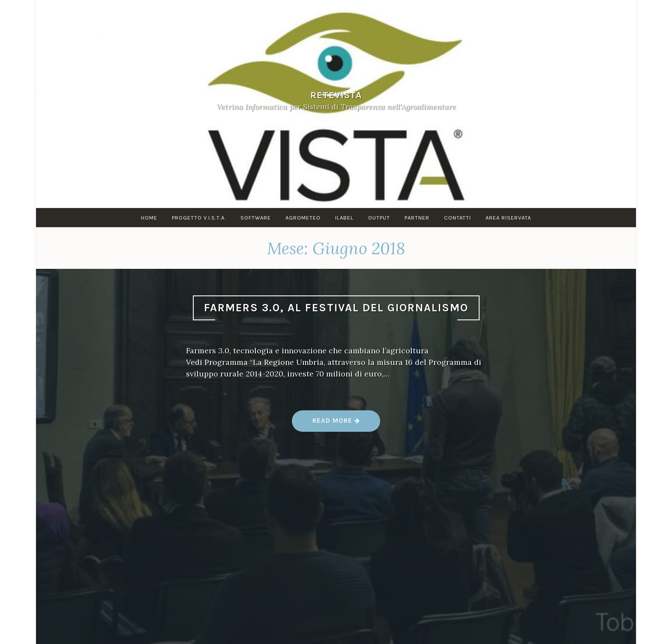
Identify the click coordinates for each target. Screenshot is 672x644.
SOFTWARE (256, 218)
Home (149, 218)
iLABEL (344, 218)
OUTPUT (379, 218)
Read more (336, 424)
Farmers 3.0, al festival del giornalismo (336, 308)
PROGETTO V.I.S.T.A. (199, 218)
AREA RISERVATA (508, 218)
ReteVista (336, 95)
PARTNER (417, 218)
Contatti (457, 218)
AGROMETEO (303, 218)
